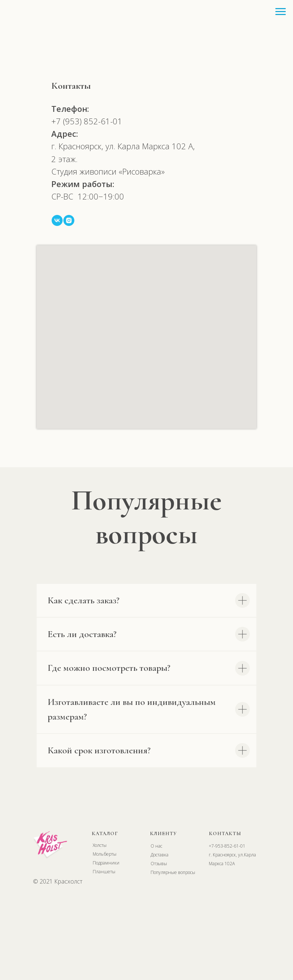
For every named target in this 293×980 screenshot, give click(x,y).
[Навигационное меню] (281, 12)
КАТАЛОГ (105, 833)
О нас (156, 846)
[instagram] (69, 220)
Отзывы (159, 864)
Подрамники (106, 863)
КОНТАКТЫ (225, 833)
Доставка (160, 855)
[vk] (57, 220)
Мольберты (105, 854)
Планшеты (104, 872)
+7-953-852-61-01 (227, 846)
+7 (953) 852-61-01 (87, 121)
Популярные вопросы (173, 872)
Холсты (100, 845)
